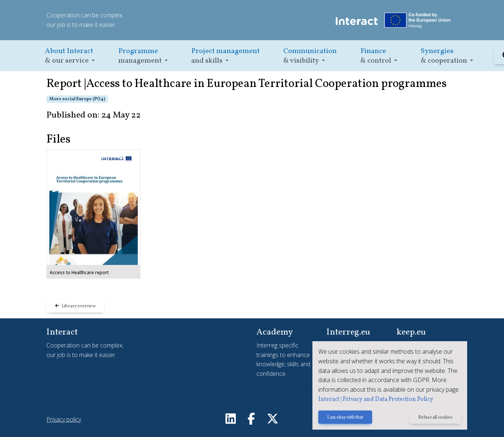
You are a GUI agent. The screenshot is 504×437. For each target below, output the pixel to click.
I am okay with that (345, 417)
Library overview (75, 306)
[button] (70, 56)
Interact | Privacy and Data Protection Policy (376, 399)
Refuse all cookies (435, 417)
